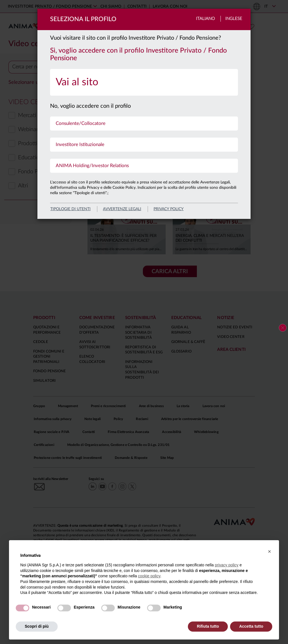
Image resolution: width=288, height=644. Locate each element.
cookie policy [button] (149, 576)
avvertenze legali (122, 209)
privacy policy (169, 209)
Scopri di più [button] (37, 626)
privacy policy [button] (227, 565)
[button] (269, 551)
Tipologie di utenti (70, 209)
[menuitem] (144, 82)
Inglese (234, 19)
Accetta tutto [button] (251, 626)
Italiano (205, 19)
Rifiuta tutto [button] (208, 626)
